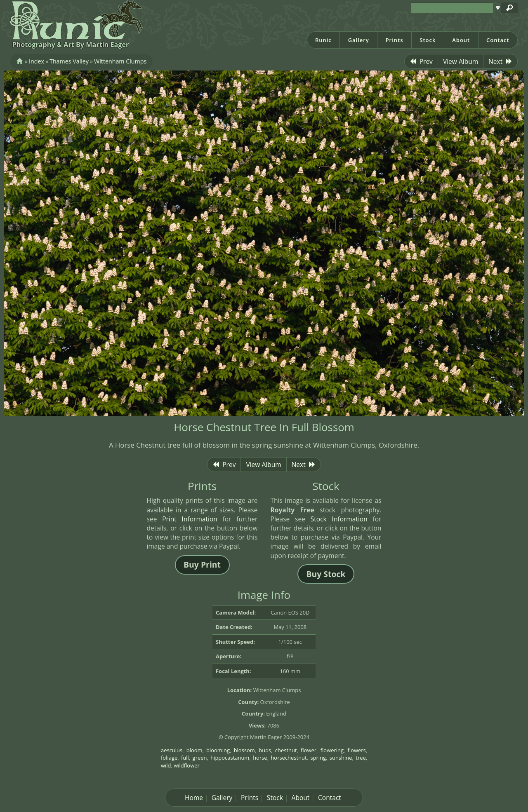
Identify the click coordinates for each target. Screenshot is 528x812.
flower (309, 750)
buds (265, 750)
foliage (169, 758)
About (461, 40)
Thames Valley (69, 61)
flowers (357, 750)
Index (37, 61)
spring (318, 758)
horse (260, 758)
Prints (395, 40)
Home (194, 798)
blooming (218, 750)
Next (500, 61)
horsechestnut (289, 758)
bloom (194, 750)
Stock (428, 40)
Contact (498, 40)
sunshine (341, 758)
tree (361, 758)
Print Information (190, 519)
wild (166, 765)
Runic (323, 40)
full (185, 758)
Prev (421, 61)
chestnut (286, 750)
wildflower (187, 765)
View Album (461, 61)
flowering (332, 750)
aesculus (172, 750)
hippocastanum (230, 758)
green (200, 758)
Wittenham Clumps (120, 61)
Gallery (359, 40)
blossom (244, 750)
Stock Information (339, 519)
